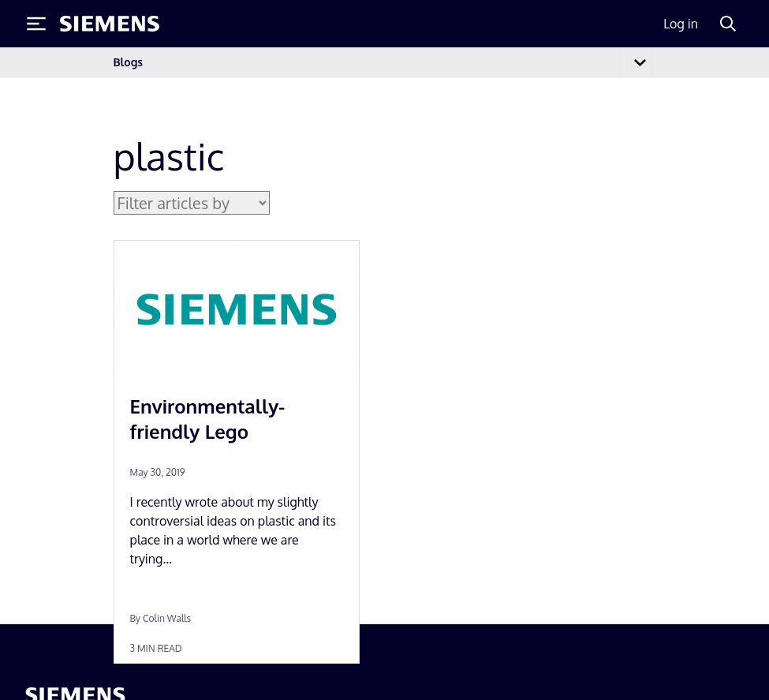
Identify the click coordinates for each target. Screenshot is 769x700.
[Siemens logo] (110, 24)
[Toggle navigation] (640, 63)
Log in (681, 24)
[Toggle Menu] (36, 24)
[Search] (728, 24)
